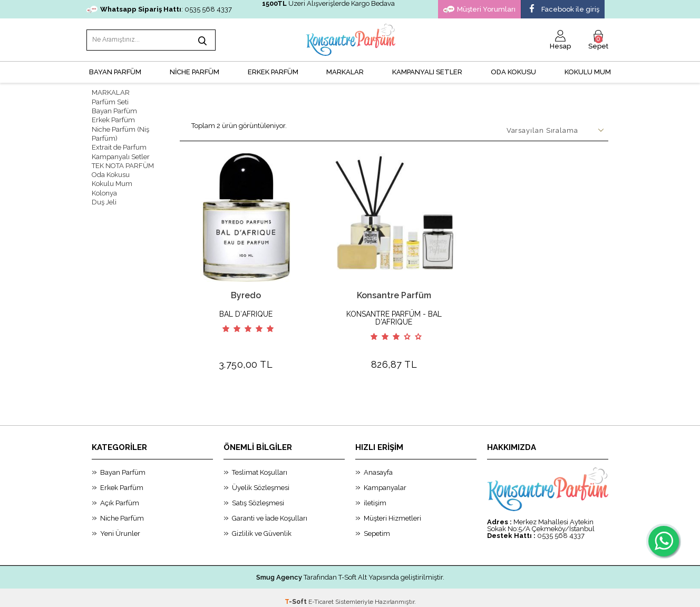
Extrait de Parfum (119, 146)
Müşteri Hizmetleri (392, 510)
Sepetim (377, 526)
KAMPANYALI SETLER (427, 71)
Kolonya (104, 190)
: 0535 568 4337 (159, 9)
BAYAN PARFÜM (115, 71)
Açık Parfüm (120, 495)
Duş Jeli (104, 199)
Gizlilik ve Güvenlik (262, 526)
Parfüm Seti (110, 101)
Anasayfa (378, 464)
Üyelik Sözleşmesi (261, 480)
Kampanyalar (385, 480)
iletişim (375, 495)
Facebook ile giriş (563, 9)
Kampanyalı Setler (121, 155)
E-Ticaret (321, 594)
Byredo (246, 294)
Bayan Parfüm (114, 110)
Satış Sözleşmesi (258, 495)
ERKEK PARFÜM (273, 71)
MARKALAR (345, 71)
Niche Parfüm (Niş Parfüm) (120, 132)
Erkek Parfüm (113, 119)
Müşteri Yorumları (479, 9)
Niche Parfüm (122, 510)
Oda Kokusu (513, 71)
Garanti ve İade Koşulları (270, 510)
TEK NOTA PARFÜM (123, 164)
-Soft (296, 594)
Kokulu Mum (588, 71)
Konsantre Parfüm (394, 294)
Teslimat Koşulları (260, 464)
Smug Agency (279, 569)
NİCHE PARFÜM (195, 71)
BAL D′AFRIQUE (246, 313)
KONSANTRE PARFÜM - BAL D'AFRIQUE (394, 317)
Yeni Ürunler (120, 526)
